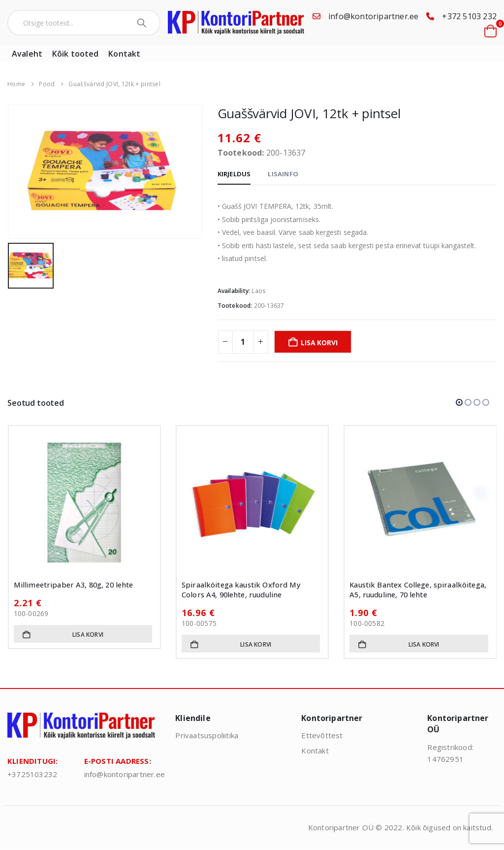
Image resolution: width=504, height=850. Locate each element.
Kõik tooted (75, 54)
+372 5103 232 (469, 16)
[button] (459, 402)
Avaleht (27, 54)
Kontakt (124, 54)
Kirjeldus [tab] (234, 174)
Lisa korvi (319, 343)
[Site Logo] (236, 23)
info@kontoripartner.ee (373, 16)
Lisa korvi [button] (88, 635)
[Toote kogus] (243, 342)
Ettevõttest (322, 735)
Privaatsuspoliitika (207, 735)
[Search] (143, 23)
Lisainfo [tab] (283, 174)
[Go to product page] (84, 502)
